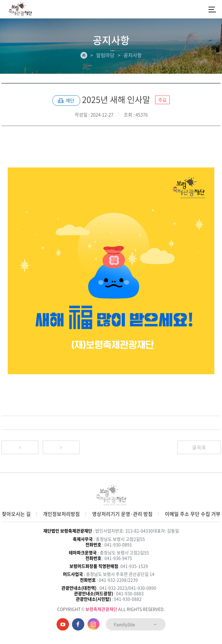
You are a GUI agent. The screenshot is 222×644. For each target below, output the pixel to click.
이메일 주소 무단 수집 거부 (193, 514)
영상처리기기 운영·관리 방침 (122, 514)
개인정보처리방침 (61, 514)
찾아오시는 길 (16, 514)
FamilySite (136, 624)
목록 (199, 447)
